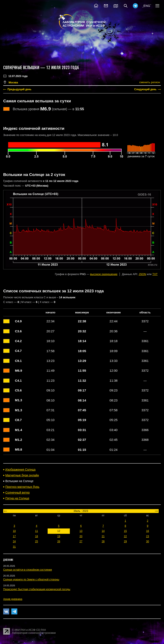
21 (103, 536)
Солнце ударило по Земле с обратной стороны (31, 580)
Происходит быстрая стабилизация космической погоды (37, 589)
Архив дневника (13, 599)
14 (103, 531)
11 (36, 531)
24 (14, 541)
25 (36, 541)
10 (14, 531)
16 (147, 531)
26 (59, 541)
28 (103, 541)
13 (81, 531)
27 (81, 541)
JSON (142, 274)
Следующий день (145, 89)
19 (59, 536)
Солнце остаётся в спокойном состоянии (28, 570)
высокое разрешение (104, 274)
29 (125, 541)
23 (147, 536)
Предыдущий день (19, 89)
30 (147, 541)
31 (14, 547)
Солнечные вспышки (21, 68)
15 (125, 531)
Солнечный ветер (18, 493)
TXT (155, 274)
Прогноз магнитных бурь (22, 487)
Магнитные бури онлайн (22, 475)
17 (14, 536)
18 (36, 536)
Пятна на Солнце (17, 498)
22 (125, 536)
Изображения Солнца (20, 470)
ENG (147, 6)
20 (81, 536)
